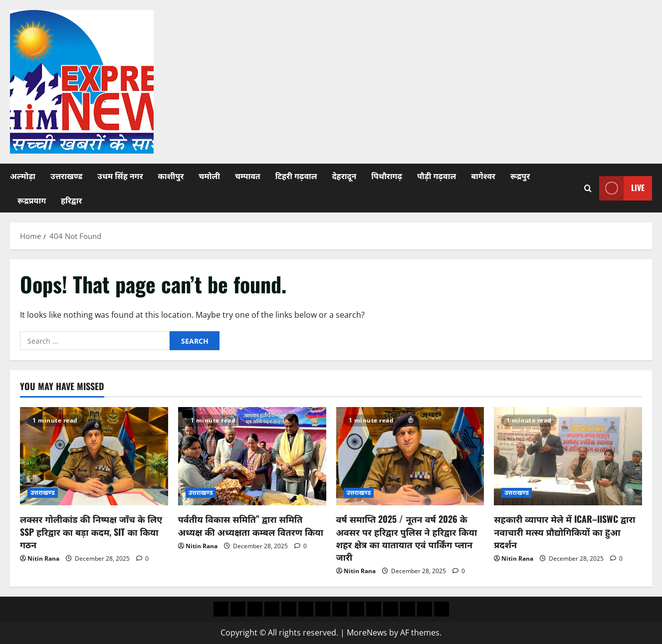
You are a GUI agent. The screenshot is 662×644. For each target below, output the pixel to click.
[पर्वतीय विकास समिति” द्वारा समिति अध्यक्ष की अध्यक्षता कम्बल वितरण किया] (252, 456)
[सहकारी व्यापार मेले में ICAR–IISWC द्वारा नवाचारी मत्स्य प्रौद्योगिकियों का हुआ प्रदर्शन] (568, 456)
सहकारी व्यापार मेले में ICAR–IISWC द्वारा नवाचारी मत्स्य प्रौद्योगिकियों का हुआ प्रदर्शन (564, 531)
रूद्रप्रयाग (32, 200)
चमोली (209, 176)
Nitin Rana (43, 558)
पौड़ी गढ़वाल (437, 176)
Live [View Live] (622, 188)
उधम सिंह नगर (120, 176)
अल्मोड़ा (23, 176)
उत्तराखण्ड (66, 176)
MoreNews (367, 633)
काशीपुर (171, 176)
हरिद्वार (71, 200)
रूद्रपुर (520, 176)
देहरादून (344, 176)
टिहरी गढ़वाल (296, 176)
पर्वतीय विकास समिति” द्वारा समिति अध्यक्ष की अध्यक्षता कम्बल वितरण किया (251, 525)
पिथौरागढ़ (387, 176)
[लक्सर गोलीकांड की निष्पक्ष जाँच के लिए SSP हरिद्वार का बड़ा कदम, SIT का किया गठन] (94, 456)
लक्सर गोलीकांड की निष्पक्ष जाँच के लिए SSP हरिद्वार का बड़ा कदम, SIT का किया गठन (91, 531)
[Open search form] (588, 188)
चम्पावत (248, 176)
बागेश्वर (483, 176)
